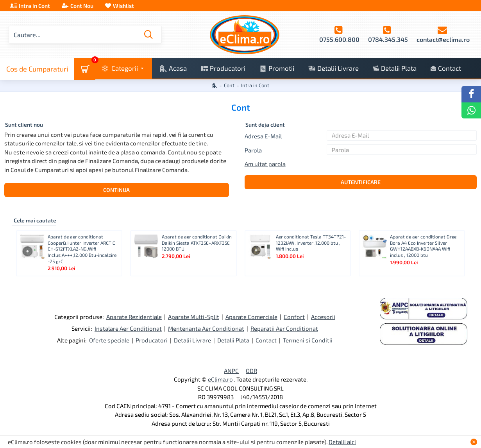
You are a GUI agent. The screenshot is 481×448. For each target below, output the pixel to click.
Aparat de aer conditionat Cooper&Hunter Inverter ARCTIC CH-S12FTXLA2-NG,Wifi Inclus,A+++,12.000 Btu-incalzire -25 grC (82, 249)
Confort (294, 317)
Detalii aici (342, 442)
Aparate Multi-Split (194, 317)
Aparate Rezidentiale (134, 317)
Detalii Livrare (192, 340)
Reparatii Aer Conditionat (284, 328)
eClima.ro (220, 379)
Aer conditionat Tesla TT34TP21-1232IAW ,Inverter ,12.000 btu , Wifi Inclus (311, 243)
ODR (251, 371)
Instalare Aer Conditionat (128, 328)
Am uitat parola (265, 164)
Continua (116, 190)
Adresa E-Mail (263, 136)
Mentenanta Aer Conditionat (206, 328)
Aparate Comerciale (251, 317)
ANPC (231, 371)
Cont (229, 85)
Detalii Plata (233, 340)
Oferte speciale (109, 340)
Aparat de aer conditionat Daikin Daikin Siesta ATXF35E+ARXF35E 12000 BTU (197, 243)
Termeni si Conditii (308, 340)
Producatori (152, 340)
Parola (253, 150)
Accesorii (323, 317)
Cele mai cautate (35, 220)
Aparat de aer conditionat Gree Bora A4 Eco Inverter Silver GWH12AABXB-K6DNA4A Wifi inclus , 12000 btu (423, 246)
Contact (266, 340)
